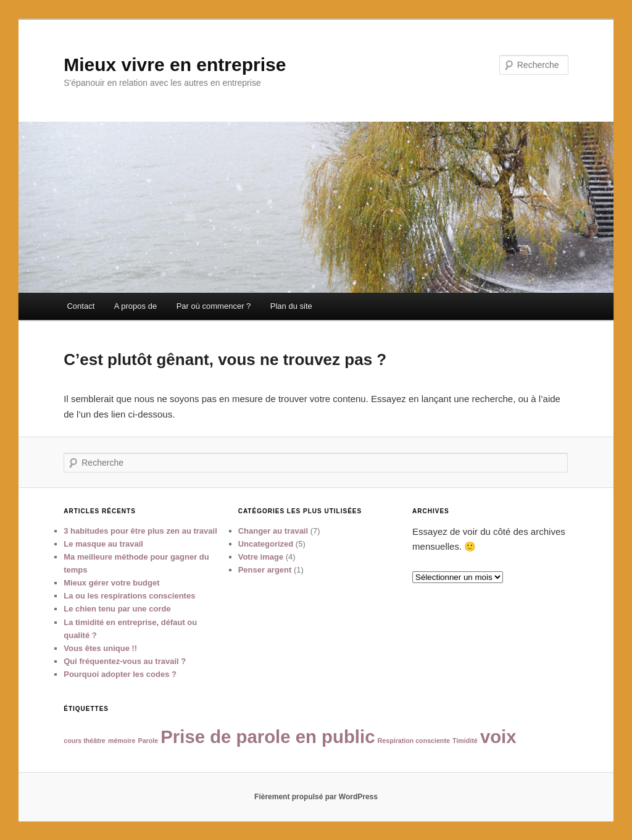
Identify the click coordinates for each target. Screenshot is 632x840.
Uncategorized (266, 544)
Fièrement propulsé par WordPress (316, 797)
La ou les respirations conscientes (129, 596)
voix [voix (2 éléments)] (498, 737)
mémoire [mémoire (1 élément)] (122, 741)
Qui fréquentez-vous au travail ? (125, 661)
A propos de (135, 306)
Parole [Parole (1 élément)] (148, 741)
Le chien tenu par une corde (117, 609)
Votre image (261, 557)
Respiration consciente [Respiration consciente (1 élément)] (414, 741)
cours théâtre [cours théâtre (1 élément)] (85, 741)
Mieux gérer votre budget (111, 583)
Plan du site (291, 306)
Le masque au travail (103, 544)
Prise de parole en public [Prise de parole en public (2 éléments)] (268, 737)
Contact (81, 306)
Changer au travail (273, 531)
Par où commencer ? (214, 306)
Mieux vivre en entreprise (175, 65)
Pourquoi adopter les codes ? (120, 674)
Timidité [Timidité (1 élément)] (465, 741)
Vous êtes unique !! (100, 648)
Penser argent (265, 570)
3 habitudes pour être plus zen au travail (140, 531)
